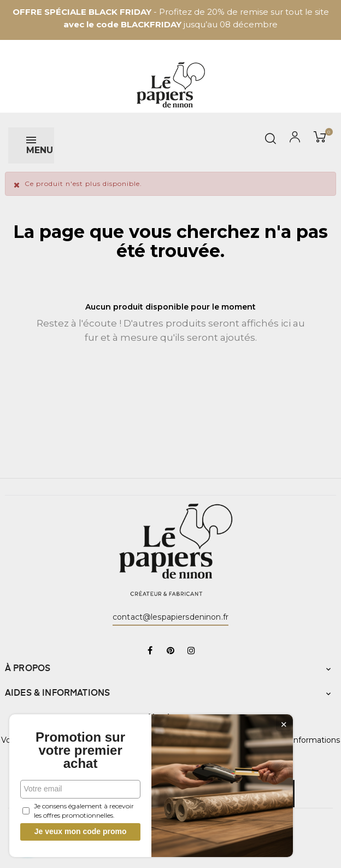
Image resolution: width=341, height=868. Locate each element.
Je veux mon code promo (82, 831)
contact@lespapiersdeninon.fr (170, 617)
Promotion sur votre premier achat (82, 750)
